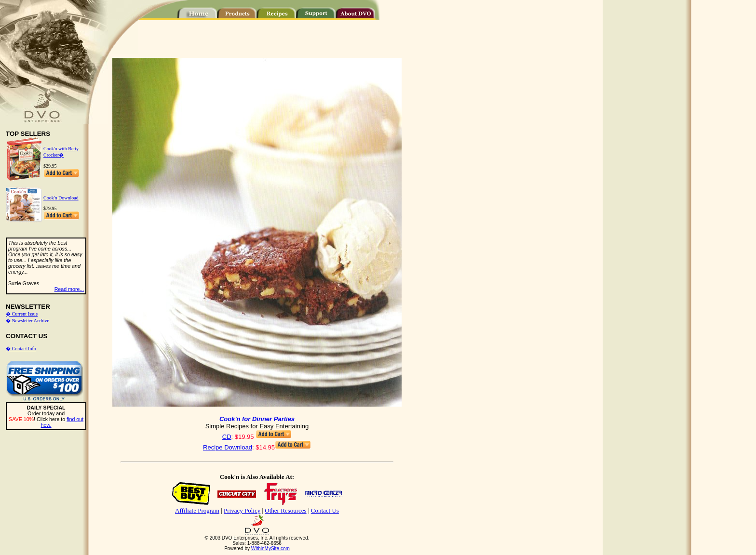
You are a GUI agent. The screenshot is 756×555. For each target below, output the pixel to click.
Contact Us (325, 510)
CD (227, 437)
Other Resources (285, 510)
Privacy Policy (242, 510)
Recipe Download (228, 447)
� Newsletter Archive (27, 321)
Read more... (69, 289)
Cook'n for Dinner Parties (257, 419)
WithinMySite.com (270, 548)
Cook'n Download (61, 198)
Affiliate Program (197, 510)
